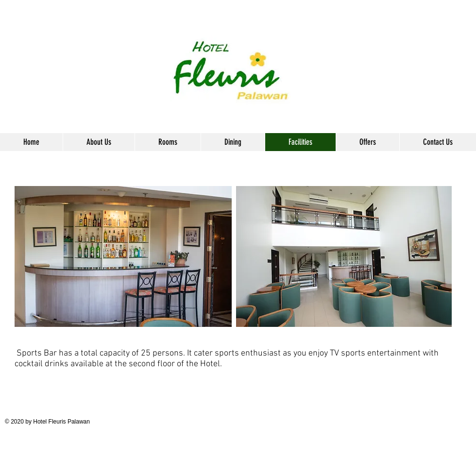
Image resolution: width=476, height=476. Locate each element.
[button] (168, 142)
